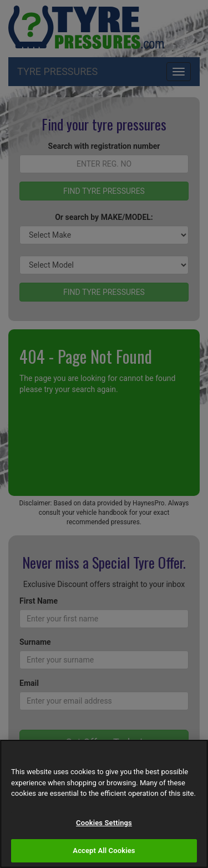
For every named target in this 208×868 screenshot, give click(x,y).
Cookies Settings (104, 823)
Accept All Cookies (104, 851)
